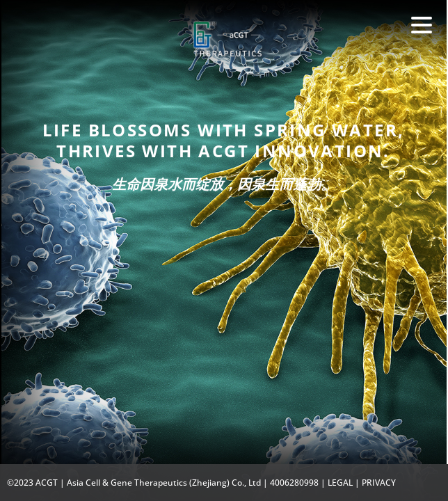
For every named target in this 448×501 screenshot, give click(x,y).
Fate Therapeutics (227, 48)
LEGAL (340, 483)
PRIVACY (379, 483)
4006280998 (294, 483)
